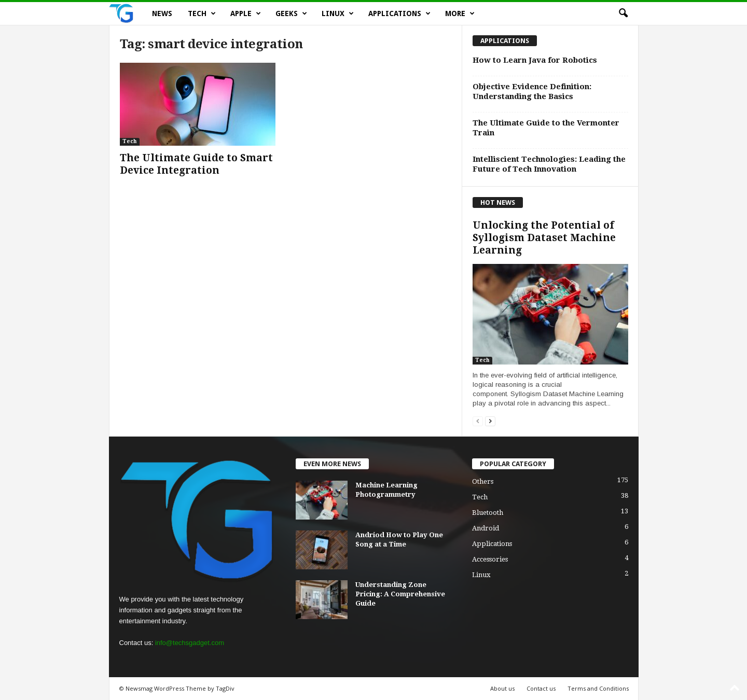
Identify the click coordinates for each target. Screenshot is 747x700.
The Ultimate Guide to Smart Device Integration (196, 164)
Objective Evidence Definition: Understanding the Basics (532, 92)
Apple (246, 13)
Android (486, 528)
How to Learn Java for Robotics (535, 60)
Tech (202, 13)
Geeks (291, 13)
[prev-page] (478, 421)
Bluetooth (488, 513)
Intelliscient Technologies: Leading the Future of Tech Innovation (549, 164)
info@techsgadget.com (190, 643)
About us (502, 688)
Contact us (541, 688)
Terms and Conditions (598, 688)
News (162, 13)
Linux (338, 13)
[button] (623, 13)
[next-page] (490, 421)
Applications (399, 13)
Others (483, 481)
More (460, 13)
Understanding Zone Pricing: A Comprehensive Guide (400, 594)
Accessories (490, 559)
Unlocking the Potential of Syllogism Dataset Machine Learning (544, 238)
